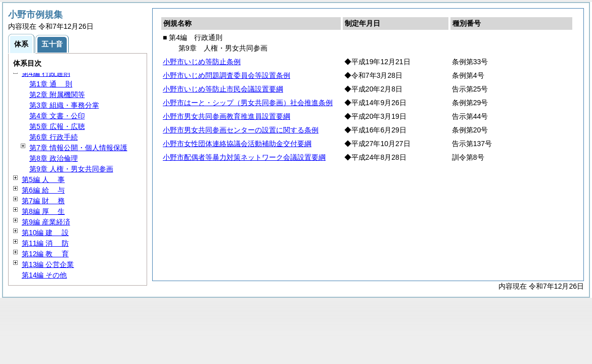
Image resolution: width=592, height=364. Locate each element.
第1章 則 (51, 84)
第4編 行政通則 (46, 73)
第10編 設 (45, 233)
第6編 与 (43, 190)
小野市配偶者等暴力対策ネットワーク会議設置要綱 (244, 157)
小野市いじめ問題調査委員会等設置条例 (226, 75)
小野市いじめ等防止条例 (202, 62)
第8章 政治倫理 (54, 158)
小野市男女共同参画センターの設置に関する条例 (241, 130)
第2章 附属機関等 (57, 95)
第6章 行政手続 (54, 137)
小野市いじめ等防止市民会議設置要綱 (223, 89)
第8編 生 (43, 211)
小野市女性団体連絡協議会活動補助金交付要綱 (237, 144)
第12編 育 (45, 254)
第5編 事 (43, 179)
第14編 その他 (44, 275)
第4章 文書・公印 (57, 116)
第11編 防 (45, 243)
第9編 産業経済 (46, 222)
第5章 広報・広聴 (57, 126)
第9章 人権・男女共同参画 (71, 169)
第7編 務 (43, 201)
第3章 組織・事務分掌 (64, 105)
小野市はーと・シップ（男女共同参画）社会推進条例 (248, 103)
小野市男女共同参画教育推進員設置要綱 (226, 116)
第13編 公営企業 (48, 264)
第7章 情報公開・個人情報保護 (78, 148)
